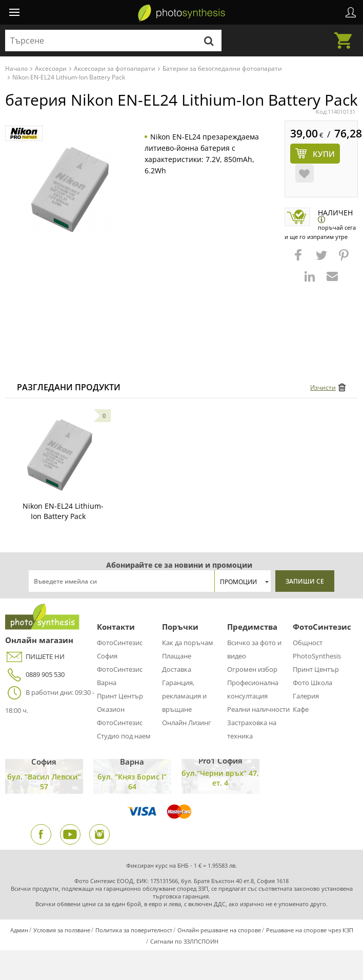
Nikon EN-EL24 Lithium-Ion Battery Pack (63, 511)
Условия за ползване (62, 930)
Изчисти (323, 387)
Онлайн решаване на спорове (219, 930)
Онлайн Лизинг (187, 723)
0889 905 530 (35, 675)
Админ (19, 930)
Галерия (306, 696)
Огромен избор (252, 669)
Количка (346, 34)
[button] (299, 260)
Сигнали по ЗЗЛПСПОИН (184, 941)
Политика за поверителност (134, 930)
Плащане (177, 656)
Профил (351, 12)
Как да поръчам (188, 643)
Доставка (177, 669)
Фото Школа (312, 683)
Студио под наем (124, 736)
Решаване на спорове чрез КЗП (310, 930)
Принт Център (120, 696)
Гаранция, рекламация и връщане (184, 696)
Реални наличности (258, 709)
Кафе (301, 709)
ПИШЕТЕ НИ (35, 657)
